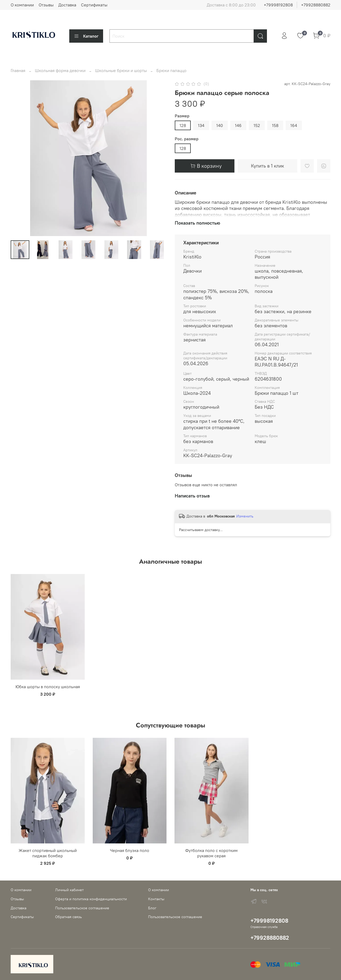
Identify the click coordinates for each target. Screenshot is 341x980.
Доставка (67, 5)
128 (183, 125)
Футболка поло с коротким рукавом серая (211, 853)
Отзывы (46, 5)
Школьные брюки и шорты (121, 70)
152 (257, 125)
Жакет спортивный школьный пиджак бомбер (48, 853)
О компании (22, 5)
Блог (152, 908)
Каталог (86, 36)
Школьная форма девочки (60, 70)
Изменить (245, 516)
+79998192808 (278, 5)
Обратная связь (68, 917)
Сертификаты (94, 5)
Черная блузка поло (130, 850)
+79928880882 (316, 5)
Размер (182, 116)
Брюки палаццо (171, 70)
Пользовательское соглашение (82, 908)
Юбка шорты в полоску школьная (48, 687)
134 (201, 125)
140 (220, 125)
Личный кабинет (69, 890)
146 (238, 125)
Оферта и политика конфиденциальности (91, 899)
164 (294, 125)
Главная (18, 70)
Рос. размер (187, 139)
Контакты (156, 899)
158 (275, 125)
